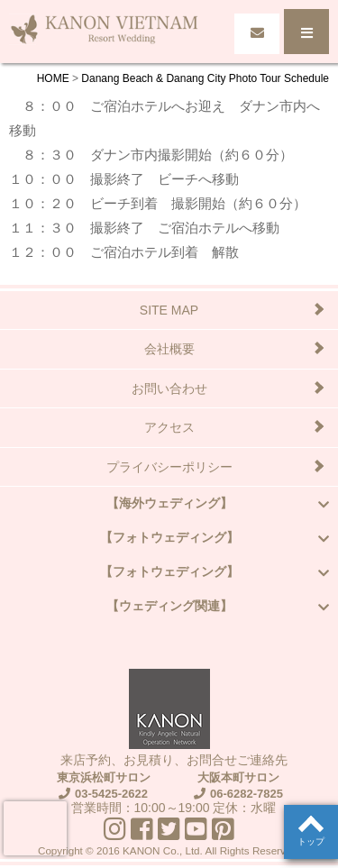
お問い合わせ (169, 388)
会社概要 (169, 349)
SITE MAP (169, 310)
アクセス (169, 427)
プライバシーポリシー (169, 467)
